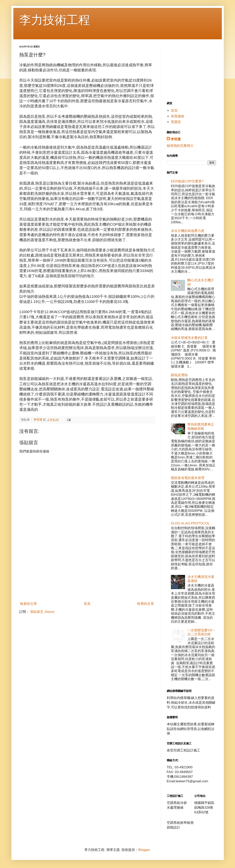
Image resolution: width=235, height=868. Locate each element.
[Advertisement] (87, 570)
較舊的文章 (146, 604)
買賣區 (176, 122)
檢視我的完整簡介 (180, 146)
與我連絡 (178, 116)
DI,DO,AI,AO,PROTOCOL (190, 523)
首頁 (87, 604)
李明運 (176, 139)
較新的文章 (29, 604)
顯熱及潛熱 (179, 375)
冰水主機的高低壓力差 (188, 231)
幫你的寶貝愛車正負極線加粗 (201, 426)
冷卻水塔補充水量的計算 (189, 338)
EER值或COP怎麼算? (187, 181)
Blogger (144, 850)
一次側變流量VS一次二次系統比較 (201, 632)
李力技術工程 (55, 20)
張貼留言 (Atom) (42, 612)
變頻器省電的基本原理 (188, 478)
